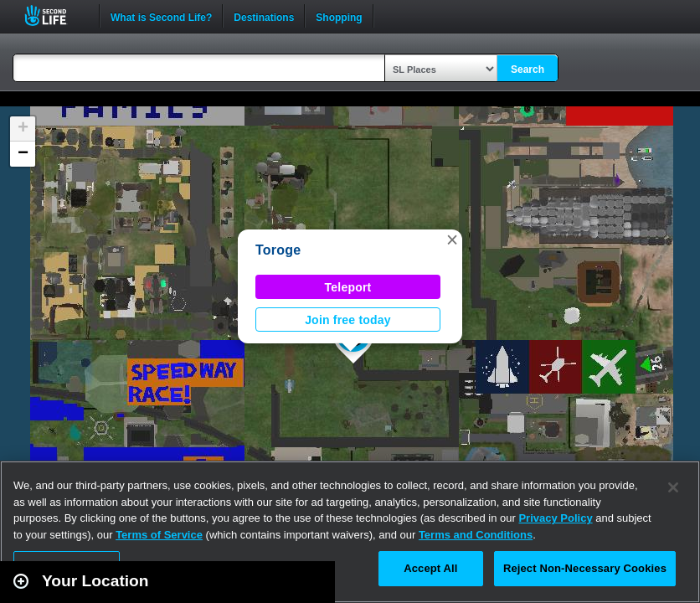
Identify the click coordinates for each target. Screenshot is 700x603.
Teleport (348, 287)
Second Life (55, 15)
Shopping (339, 16)
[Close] (673, 487)
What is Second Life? (161, 16)
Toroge (278, 250)
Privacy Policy (555, 518)
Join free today (348, 320)
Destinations (264, 16)
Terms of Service (159, 535)
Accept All (430, 568)
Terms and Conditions (476, 535)
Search (528, 70)
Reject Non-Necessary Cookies (585, 568)
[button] (452, 240)
